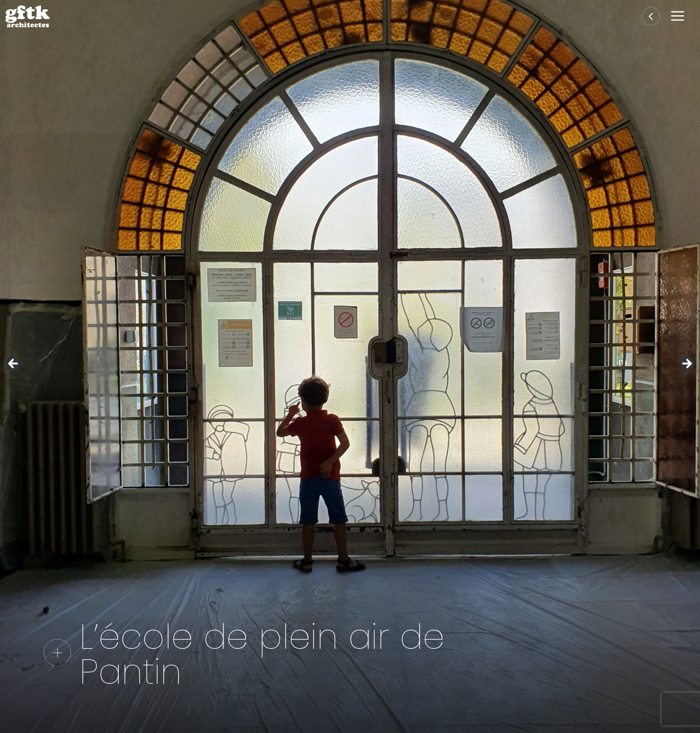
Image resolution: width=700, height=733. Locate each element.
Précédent (14, 364)
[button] (680, 17)
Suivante (686, 364)
